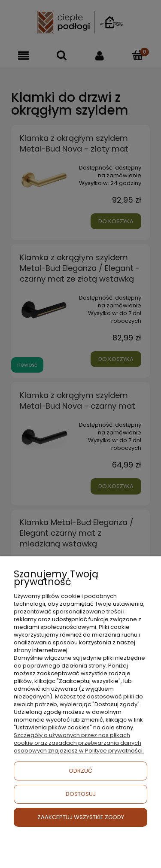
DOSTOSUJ (81, 794)
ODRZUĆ (80, 771)
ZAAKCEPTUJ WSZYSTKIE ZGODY (81, 817)
